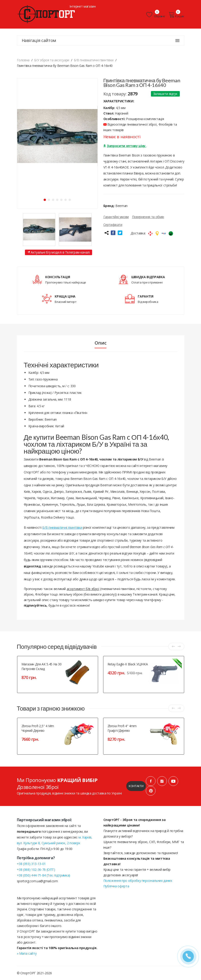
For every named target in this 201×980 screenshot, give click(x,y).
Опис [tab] (101, 343)
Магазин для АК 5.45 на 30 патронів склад (42, 666)
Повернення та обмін (148, 217)
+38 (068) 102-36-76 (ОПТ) (36, 869)
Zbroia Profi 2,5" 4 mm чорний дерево (38, 728)
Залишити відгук (165, 94)
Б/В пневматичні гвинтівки (62, 527)
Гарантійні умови (116, 217)
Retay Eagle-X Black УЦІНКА (128, 664)
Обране (156, 15)
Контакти (136, 786)
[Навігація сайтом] (177, 41)
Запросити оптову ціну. (125, 146)
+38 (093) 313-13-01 (31, 864)
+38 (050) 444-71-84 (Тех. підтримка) (43, 875)
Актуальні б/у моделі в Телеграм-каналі (58, 252)
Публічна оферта (116, 886)
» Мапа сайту (27, 953)
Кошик (176, 15)
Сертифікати (113, 225)
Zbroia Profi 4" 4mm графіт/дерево (122, 728)
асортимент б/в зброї (83, 589)
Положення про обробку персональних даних (138, 881)
